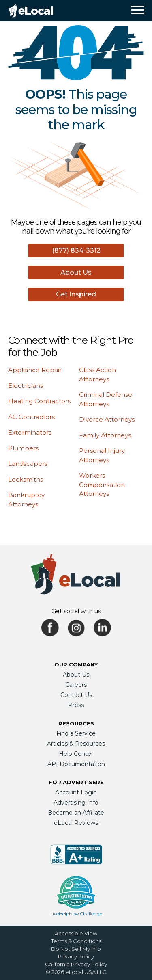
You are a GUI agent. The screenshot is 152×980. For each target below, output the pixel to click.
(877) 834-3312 (76, 250)
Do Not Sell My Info (76, 949)
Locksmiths (26, 479)
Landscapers (28, 464)
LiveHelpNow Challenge (76, 914)
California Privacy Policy (76, 964)
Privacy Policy (76, 956)
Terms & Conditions (76, 941)
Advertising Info (76, 803)
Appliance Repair (35, 370)
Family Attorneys (105, 435)
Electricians (26, 386)
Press (76, 705)
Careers (76, 685)
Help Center (76, 754)
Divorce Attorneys (107, 419)
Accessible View (76, 933)
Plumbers (23, 448)
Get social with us (76, 611)
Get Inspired (76, 294)
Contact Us (76, 695)
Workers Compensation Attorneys (102, 485)
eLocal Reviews (76, 823)
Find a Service (76, 733)
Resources (76, 723)
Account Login (76, 792)
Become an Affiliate (76, 813)
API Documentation (76, 764)
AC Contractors (31, 417)
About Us (76, 272)
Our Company (76, 664)
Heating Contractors (39, 401)
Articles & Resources (76, 744)
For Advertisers (76, 782)
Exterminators (30, 432)
